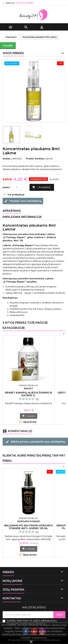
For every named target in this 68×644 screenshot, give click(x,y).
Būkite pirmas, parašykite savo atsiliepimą (35, 442)
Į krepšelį (41, 187)
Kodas (7, 159)
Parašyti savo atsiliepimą (23, 201)
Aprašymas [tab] (12, 211)
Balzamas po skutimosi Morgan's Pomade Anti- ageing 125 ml (29, 527)
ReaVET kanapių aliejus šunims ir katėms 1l (29, 394)
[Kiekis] (17, 187)
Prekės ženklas (35, 159)
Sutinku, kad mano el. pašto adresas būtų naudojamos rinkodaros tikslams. (32, 622)
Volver (8, 46)
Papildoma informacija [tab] (22, 217)
